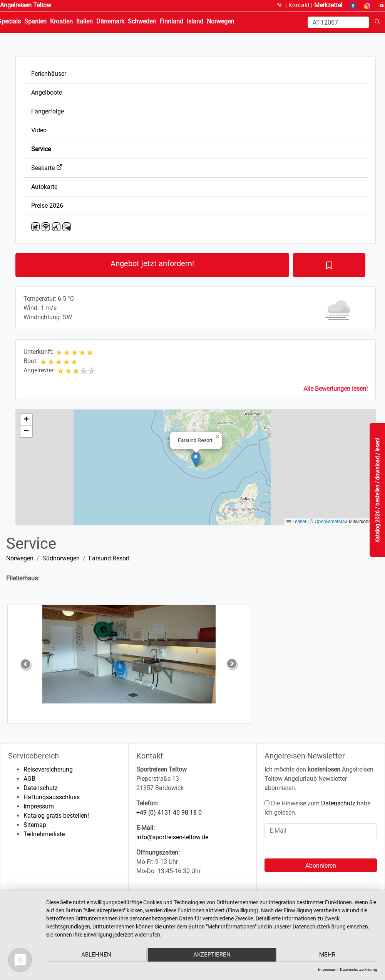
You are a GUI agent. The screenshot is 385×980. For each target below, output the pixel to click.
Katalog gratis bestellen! (56, 816)
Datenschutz (41, 788)
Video (39, 130)
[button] (196, 459)
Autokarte (44, 187)
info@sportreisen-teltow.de (172, 837)
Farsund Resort (109, 558)
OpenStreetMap (331, 522)
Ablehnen (95, 955)
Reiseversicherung (48, 769)
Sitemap (35, 825)
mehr (328, 955)
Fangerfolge (48, 111)
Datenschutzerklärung (359, 969)
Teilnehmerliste (44, 834)
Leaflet (296, 522)
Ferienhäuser (49, 74)
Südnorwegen (61, 558)
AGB (29, 779)
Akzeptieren (212, 955)
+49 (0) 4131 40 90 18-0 (169, 812)
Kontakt (300, 5)
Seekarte (47, 168)
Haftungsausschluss (52, 797)
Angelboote (47, 92)
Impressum (39, 806)
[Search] (338, 22)
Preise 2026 (47, 206)
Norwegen (20, 558)
